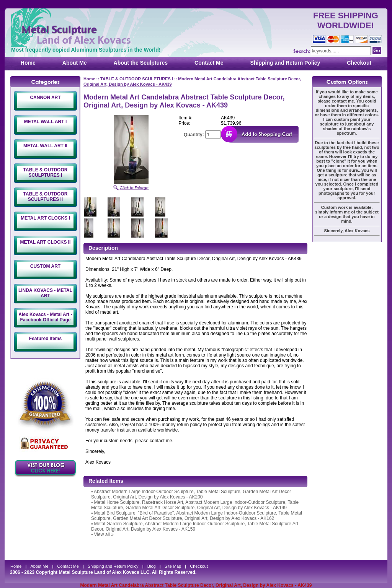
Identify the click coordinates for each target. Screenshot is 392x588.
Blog (152, 566)
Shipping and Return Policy (285, 63)
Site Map (173, 566)
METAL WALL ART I (46, 122)
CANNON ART (45, 98)
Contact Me (209, 63)
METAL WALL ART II (45, 146)
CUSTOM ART (45, 266)
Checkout (359, 63)
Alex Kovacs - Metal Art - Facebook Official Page (45, 317)
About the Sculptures (141, 63)
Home (28, 63)
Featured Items (45, 339)
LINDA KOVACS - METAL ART (45, 293)
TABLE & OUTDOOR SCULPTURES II (46, 197)
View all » (104, 534)
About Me (75, 63)
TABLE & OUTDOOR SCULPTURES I (46, 173)
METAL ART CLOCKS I (45, 218)
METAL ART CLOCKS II (46, 242)
